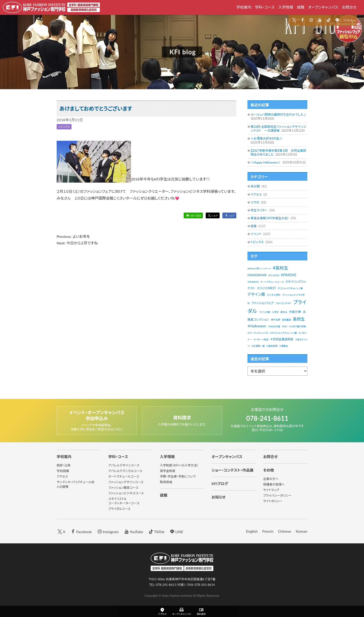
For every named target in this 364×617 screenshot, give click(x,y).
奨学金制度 (168, 471)
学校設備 (63, 471)
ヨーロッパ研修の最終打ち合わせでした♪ (278, 115)
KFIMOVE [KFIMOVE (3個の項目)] (288, 275)
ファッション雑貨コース (123, 488)
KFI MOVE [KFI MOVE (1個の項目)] (274, 275)
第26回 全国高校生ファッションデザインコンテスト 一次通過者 (278, 129)
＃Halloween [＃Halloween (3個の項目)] (257, 326)
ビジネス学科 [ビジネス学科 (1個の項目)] (274, 295)
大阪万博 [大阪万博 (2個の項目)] (295, 312)
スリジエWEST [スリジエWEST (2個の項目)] (266, 288)
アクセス (348, 20)
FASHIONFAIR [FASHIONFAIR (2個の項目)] (257, 275)
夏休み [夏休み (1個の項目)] (284, 312)
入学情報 (286, 7)
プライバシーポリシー (277, 496)
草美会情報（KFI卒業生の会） (270, 218)
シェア (211, 216)
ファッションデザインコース (126, 482)
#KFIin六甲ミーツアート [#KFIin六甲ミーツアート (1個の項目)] (259, 269)
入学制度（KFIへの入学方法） (179, 465)
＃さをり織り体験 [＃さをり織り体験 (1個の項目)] (297, 326)
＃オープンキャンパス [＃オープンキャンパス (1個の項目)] (258, 333)
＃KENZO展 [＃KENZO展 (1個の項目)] (274, 326)
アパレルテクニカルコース (125, 471)
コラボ (255, 202)
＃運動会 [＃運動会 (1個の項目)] (284, 346)
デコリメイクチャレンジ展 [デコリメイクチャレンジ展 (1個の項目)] (290, 288)
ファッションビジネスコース (126, 493)
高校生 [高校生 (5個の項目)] (299, 319)
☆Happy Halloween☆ (266, 162)
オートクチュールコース (124, 476)
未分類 (255, 186)
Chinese (285, 531)
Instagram (107, 531)
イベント (256, 234)
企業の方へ (271, 479)
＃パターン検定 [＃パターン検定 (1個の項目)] (261, 339)
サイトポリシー (273, 501)
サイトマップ (271, 490)
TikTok (156, 531)
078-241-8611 (267, 418)
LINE (176, 531)
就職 (301, 7)
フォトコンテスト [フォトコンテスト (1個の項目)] (283, 303)
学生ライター (259, 210)
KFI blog (183, 52)
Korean (302, 531)
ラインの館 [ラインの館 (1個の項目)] (265, 312)
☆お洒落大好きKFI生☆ (266, 138)
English (252, 531)
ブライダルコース (119, 509)
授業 (254, 226)
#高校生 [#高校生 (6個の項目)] (280, 268)
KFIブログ (220, 484)
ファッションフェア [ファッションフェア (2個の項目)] (263, 303)
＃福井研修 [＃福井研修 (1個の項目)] (272, 346)
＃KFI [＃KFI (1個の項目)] (284, 326)
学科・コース (265, 7)
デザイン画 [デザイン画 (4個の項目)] (256, 294)
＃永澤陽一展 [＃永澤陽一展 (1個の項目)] (258, 346)
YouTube (133, 531)
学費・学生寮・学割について (178, 476)
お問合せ (349, 7)
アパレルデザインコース (124, 465)
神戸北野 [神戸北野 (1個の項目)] (276, 320)
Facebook (81, 531)
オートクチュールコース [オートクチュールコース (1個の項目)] (272, 282)
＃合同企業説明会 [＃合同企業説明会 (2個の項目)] (282, 339)
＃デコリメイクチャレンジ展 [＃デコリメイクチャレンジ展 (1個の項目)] (283, 333)
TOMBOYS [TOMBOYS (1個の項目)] (253, 282)
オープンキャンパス (323, 7)
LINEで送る (191, 216)
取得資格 (166, 482)
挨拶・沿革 (64, 465)
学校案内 (244, 7)
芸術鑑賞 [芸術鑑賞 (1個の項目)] (286, 320)
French (268, 531)
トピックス (65, 127)
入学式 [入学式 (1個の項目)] (275, 312)
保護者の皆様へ (274, 484)
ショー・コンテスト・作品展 (232, 470)
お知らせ (218, 497)
